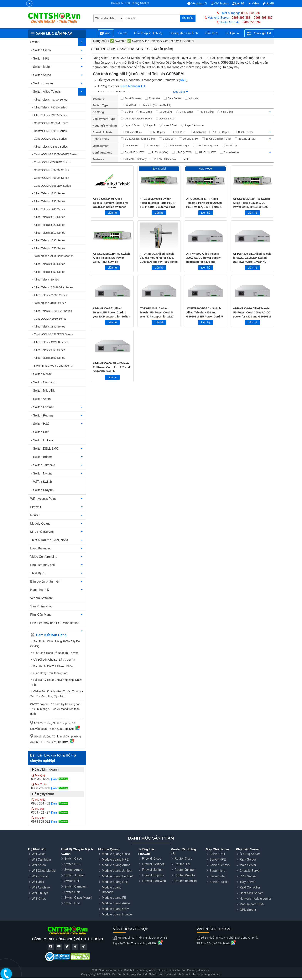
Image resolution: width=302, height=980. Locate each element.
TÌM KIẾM (188, 18)
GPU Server (248, 910)
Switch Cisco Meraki (78, 898)
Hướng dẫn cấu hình (184, 33)
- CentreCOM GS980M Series (51, 178)
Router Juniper (185, 870)
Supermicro (217, 871)
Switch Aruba (73, 870)
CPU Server (248, 876)
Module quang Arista (116, 903)
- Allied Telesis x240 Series (49, 209)
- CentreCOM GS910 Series (49, 131)
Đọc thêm (179, 92)
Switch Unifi (72, 892)
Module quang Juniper (117, 871)
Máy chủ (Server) (42, 532)
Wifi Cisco (39, 854)
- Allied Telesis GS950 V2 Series (52, 311)
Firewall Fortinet (153, 864)
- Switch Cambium (44, 382)
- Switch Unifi (40, 432)
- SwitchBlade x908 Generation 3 (52, 366)
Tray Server (248, 882)
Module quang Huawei (117, 914)
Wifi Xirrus (39, 899)
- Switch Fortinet (42, 407)
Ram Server (248, 859)
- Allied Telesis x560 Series (49, 350)
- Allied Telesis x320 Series (49, 225)
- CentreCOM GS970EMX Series (52, 334)
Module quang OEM (116, 909)
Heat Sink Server (251, 893)
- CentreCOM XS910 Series (49, 319)
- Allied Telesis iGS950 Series (50, 342)
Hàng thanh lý (40, 590)
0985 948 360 (251, 13)
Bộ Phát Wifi (37, 849)
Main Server (248, 865)
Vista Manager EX (133, 86)
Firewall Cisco (152, 859)
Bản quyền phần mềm (45, 582)
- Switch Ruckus (42, 415)
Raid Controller (250, 887)
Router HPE (183, 864)
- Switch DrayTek (43, 490)
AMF (183, 80)
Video (254, 3)
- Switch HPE (40, 58)
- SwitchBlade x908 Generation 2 (52, 256)
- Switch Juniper (42, 83)
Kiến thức (211, 33)
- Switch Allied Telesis (46, 92)
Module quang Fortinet (117, 876)
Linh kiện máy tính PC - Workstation (55, 623)
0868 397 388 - (242, 18)
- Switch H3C (40, 424)
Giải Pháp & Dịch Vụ (148, 33)
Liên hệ (238, 3)
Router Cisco (183, 859)
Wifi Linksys (40, 893)
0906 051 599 (251, 22)
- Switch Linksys (42, 440)
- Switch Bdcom (42, 457)
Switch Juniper (74, 875)
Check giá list (259, 34)
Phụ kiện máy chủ (43, 565)
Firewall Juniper (153, 870)
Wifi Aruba (39, 865)
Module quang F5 (114, 898)
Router (35, 515)
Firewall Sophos (153, 875)
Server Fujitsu (219, 882)
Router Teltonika (186, 881)
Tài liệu (232, 33)
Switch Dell (72, 881)
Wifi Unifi (38, 882)
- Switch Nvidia (41, 473)
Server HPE (218, 859)
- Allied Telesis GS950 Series (50, 147)
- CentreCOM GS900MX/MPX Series (55, 154)
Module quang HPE (115, 859)
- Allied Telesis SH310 (46, 280)
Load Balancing (41, 548)
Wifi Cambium (41, 859)
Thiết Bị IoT (38, 573)
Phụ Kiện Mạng (41, 615)
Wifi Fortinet (40, 876)
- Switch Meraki (42, 374)
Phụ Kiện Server (248, 849)
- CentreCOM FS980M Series (50, 123)
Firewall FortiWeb (154, 881)
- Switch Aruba (41, 75)
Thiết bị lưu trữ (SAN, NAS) (49, 540)
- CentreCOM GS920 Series (49, 139)
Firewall (36, 507)
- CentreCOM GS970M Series (51, 170)
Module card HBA (252, 904)
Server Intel (217, 876)
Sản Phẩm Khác (41, 606)
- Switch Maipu (41, 67)
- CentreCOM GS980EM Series (52, 186)
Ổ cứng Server (250, 854)
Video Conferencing (44, 557)
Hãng (106, 33)
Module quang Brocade (112, 890)
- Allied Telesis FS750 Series (50, 115)
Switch (35, 42)
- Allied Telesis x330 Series (49, 327)
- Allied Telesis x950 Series (49, 272)
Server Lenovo (220, 865)
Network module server (255, 899)
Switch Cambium (76, 886)
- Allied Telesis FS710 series (49, 107)
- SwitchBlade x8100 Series (49, 303)
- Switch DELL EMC (45, 449)
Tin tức (122, 33)
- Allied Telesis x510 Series (49, 233)
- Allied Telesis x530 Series (49, 240)
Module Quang (40, 524)
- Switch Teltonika (43, 465)
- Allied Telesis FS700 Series (50, 100)
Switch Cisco (73, 859)
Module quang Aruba (116, 865)
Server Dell (217, 854)
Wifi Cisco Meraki (44, 871)
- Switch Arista (41, 399)
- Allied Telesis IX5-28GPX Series (53, 287)
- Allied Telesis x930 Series (49, 264)
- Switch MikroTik (43, 391)
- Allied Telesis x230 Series (49, 201)
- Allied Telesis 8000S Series (50, 295)
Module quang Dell (115, 882)
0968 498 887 (263, 18)
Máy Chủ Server (218, 849)
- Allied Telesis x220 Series (49, 193)
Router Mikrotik (185, 875)
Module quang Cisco (116, 854)
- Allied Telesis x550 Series (49, 248)
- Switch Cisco (41, 50)
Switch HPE (72, 864)
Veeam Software (42, 598)
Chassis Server (250, 871)
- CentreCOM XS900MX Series (51, 162)
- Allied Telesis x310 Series (49, 217)
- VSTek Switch (42, 482)
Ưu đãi (268, 3)
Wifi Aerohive (41, 887)
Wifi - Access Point (43, 499)
